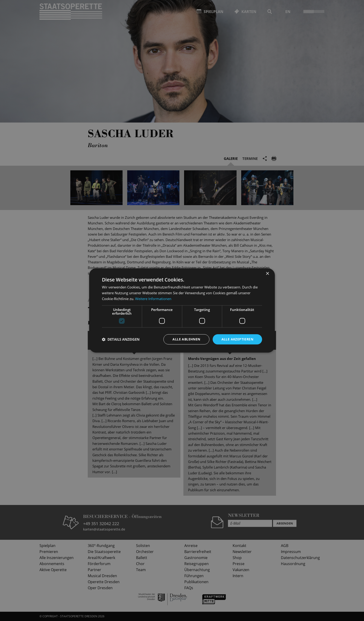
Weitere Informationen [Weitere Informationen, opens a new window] (153, 299)
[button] (121, 339)
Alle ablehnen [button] (186, 339)
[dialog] (182, 310)
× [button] (267, 274)
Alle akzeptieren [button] (237, 339)
